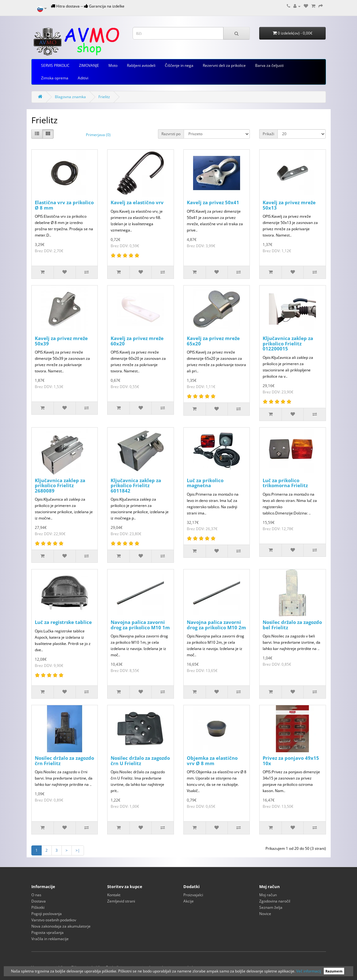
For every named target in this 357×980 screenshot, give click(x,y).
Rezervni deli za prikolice (224, 65)
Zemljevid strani (121, 901)
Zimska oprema (55, 78)
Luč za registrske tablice (63, 622)
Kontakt (114, 895)
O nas (36, 895)
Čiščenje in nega (179, 65)
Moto (113, 65)
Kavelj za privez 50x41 (213, 202)
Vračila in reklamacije (50, 939)
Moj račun (268, 895)
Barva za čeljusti (269, 65)
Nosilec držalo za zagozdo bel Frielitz (292, 625)
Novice (265, 914)
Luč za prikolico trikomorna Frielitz (285, 483)
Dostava (39, 901)
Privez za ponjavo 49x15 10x (291, 761)
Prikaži (268, 134)
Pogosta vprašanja (47, 932)
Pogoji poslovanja (47, 914)
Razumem (334, 971)
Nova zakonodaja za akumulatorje (61, 926)
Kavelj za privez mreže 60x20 (137, 341)
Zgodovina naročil (275, 901)
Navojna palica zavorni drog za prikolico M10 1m (140, 625)
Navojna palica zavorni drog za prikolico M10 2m (216, 625)
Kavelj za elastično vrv (137, 202)
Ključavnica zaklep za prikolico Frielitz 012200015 (288, 343)
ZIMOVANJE (89, 65)
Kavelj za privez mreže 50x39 (61, 341)
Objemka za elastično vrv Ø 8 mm (212, 761)
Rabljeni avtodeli (141, 65)
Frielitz (104, 97)
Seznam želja (271, 907)
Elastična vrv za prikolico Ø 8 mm (64, 205)
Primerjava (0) (98, 135)
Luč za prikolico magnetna (205, 483)
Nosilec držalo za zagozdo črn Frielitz (64, 761)
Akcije (189, 901)
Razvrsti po (171, 134)
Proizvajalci (193, 895)
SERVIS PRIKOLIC (55, 65)
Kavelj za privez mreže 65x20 (213, 341)
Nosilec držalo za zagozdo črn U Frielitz (140, 761)
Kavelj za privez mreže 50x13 (289, 205)
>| (78, 850)
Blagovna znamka (70, 97)
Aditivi (83, 78)
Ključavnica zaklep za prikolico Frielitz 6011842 (136, 485)
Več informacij (309, 971)
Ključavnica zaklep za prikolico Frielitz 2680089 (60, 485)
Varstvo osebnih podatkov (54, 920)
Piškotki (38, 907)
